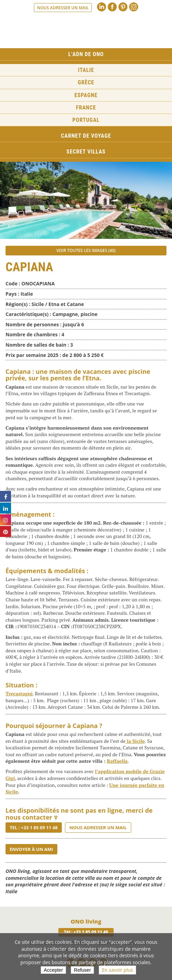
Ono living (86, 31)
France (86, 108)
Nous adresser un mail (63, 8)
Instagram (134, 7)
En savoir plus (117, 970)
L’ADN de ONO (86, 54)
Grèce (86, 82)
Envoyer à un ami (31, 849)
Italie (86, 70)
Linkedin (102, 7)
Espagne (86, 95)
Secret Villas (86, 152)
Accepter (53, 970)
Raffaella (117, 761)
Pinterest (123, 7)
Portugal (86, 120)
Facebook (112, 7)
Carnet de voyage (86, 136)
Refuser (82, 970)
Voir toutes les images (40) (86, 250)
